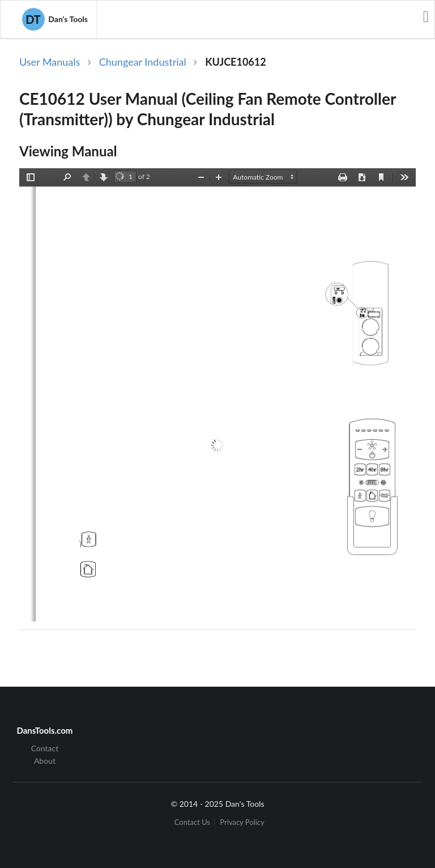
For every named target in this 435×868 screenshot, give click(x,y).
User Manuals (50, 62)
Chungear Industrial (143, 62)
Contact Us (192, 822)
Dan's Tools (55, 19)
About (45, 761)
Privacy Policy (242, 822)
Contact (45, 748)
